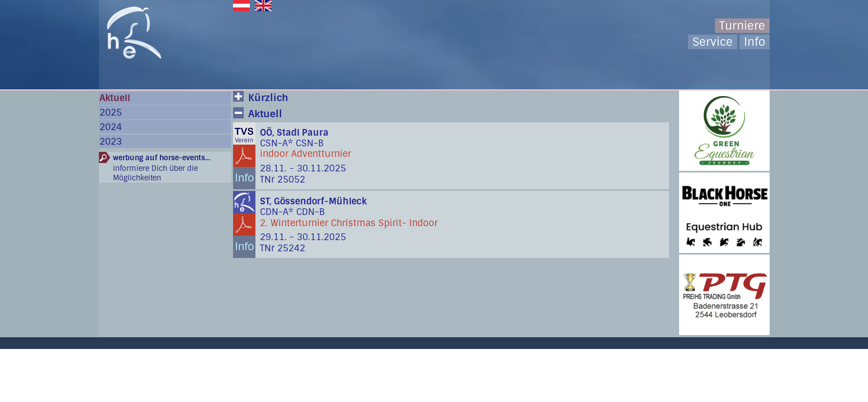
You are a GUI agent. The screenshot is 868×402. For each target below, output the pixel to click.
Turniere (742, 26)
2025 (111, 113)
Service (713, 42)
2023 (111, 142)
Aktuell (115, 98)
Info (755, 42)
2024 (111, 127)
